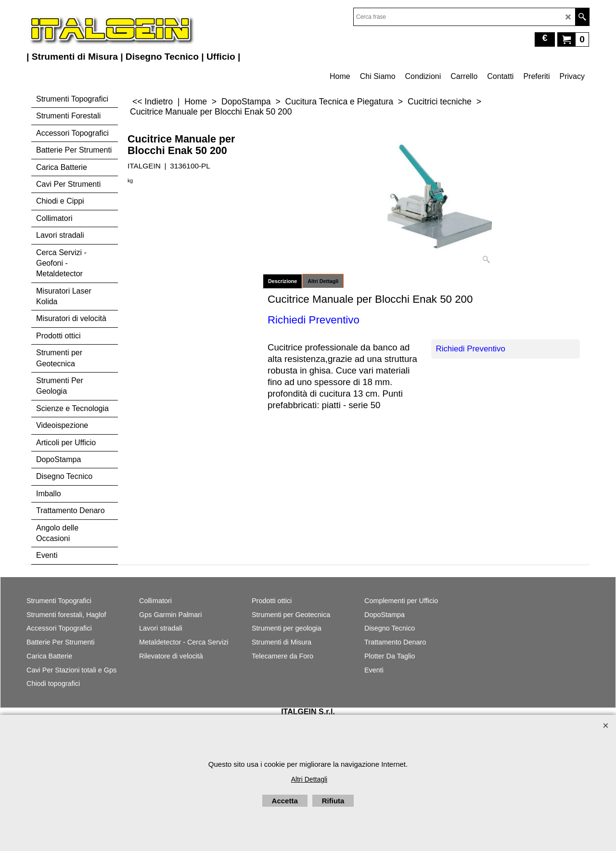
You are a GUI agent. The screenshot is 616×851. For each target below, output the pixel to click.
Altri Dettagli (323, 281)
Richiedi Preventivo (471, 349)
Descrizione (282, 281)
